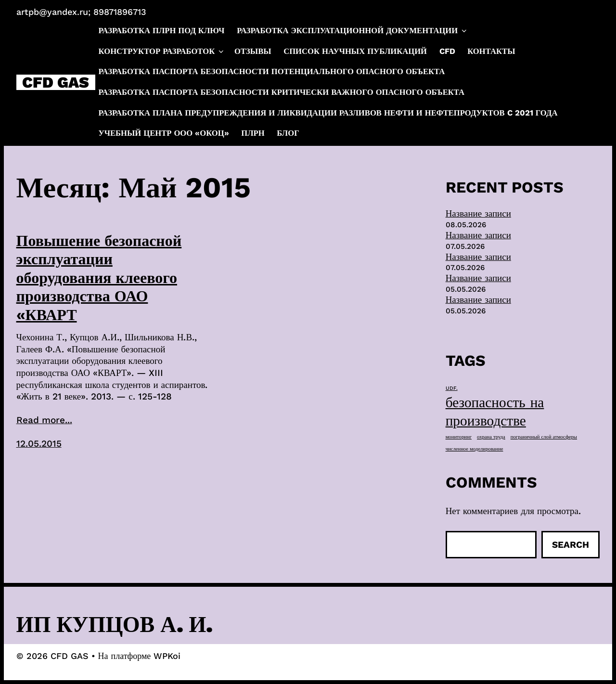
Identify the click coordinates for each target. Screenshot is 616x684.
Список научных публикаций (355, 51)
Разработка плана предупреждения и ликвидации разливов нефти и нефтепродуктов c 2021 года (328, 113)
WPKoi (167, 656)
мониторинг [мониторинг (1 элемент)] (459, 437)
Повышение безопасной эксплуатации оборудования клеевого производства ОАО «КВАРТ (99, 278)
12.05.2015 (39, 444)
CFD (447, 51)
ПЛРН (253, 133)
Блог (288, 133)
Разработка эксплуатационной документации (353, 31)
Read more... (44, 420)
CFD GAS (56, 82)
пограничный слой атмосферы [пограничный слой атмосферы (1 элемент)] (544, 437)
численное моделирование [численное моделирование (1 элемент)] (475, 449)
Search (571, 545)
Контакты (491, 51)
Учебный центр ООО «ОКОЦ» (164, 133)
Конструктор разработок (162, 52)
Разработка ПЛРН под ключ (162, 31)
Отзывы (253, 51)
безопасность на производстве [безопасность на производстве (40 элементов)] (495, 412)
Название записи (478, 213)
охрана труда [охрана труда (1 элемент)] (491, 437)
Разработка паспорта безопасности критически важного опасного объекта (282, 92)
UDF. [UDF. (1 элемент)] (452, 388)
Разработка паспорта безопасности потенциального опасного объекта (272, 71)
